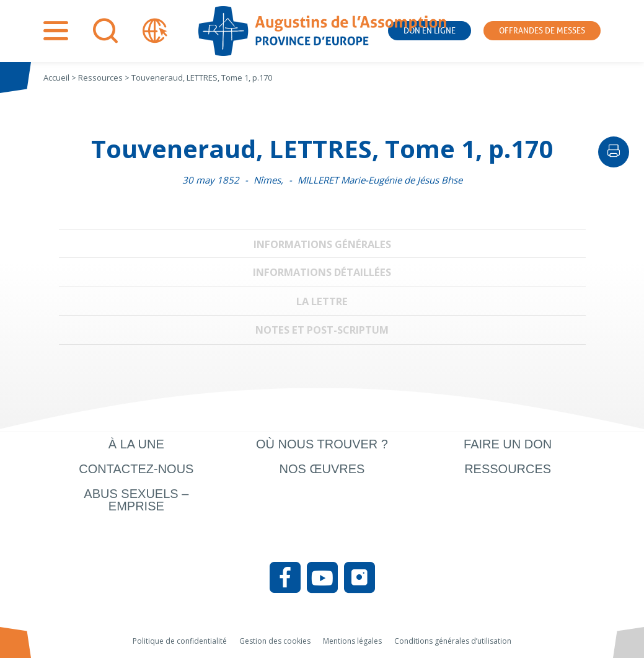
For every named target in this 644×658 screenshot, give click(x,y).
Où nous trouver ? (322, 444)
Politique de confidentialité (180, 641)
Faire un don (508, 444)
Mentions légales (352, 641)
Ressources (508, 469)
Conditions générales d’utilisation (453, 641)
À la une (136, 444)
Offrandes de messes (542, 31)
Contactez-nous (136, 469)
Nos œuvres (322, 469)
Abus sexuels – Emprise (136, 500)
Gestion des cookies (275, 641)
